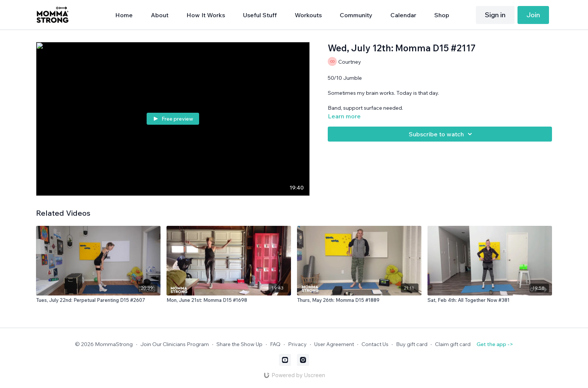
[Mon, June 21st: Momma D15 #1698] (229, 300)
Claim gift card (453, 344)
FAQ (275, 344)
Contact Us (375, 344)
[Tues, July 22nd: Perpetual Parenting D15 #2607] (98, 300)
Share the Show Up (239, 344)
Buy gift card (412, 344)
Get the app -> (495, 344)
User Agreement (334, 344)
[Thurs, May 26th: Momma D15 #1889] (359, 300)
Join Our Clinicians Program (175, 344)
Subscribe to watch (442, 134)
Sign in (495, 15)
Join (533, 15)
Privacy (297, 344)
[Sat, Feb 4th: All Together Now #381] (490, 300)
